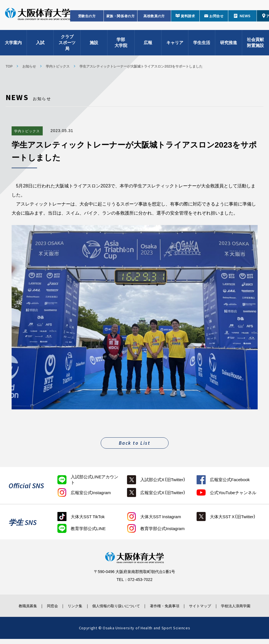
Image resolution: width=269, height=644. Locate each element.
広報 (148, 45)
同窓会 (47, 606)
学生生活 (202, 45)
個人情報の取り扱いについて (117, 606)
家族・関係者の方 (121, 19)
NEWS (245, 19)
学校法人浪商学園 (243, 608)
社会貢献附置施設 (255, 45)
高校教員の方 (154, 19)
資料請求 (188, 19)
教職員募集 (20, 606)
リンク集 (72, 606)
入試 (40, 45)
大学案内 (13, 45)
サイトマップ (206, 606)
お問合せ (216, 19)
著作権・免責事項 (168, 606)
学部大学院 (121, 45)
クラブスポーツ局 (67, 45)
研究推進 (229, 45)
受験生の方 (87, 19)
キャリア (175, 45)
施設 (94, 45)
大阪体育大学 (38, 18)
